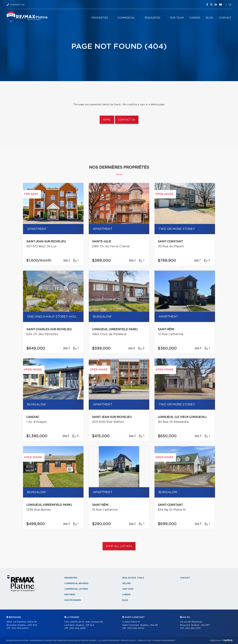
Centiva (227, 640)
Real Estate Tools (133, 578)
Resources (152, 18)
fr (230, 5)
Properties (100, 18)
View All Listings (119, 546)
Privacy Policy (128, 641)
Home (107, 120)
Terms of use (144, 641)
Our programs (73, 600)
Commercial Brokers (76, 583)
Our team (177, 18)
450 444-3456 (78, 628)
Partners (70, 595)
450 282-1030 (193, 628)
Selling (126, 583)
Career (195, 18)
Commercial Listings (76, 589)
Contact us (127, 120)
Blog (209, 18)
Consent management (164, 641)
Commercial (126, 18)
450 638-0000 (136, 628)
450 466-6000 (20, 628)
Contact (225, 18)
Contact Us (17, 5)
